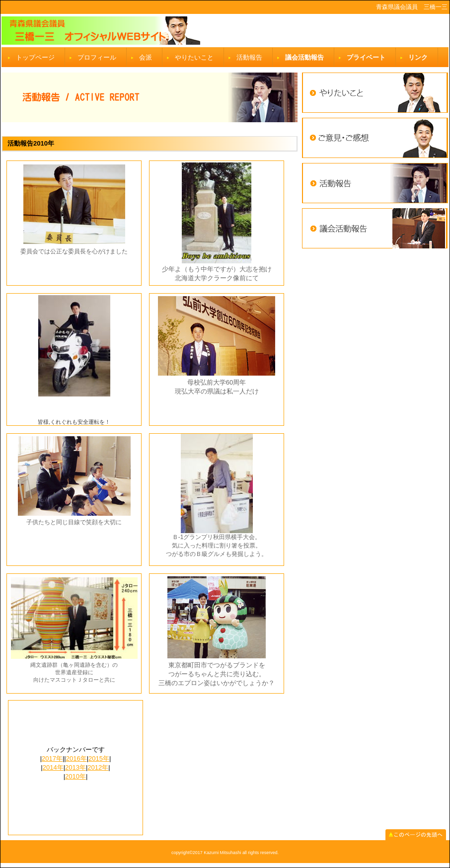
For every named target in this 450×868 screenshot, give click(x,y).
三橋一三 (225, 31)
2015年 (99, 758)
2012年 (98, 767)
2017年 (52, 758)
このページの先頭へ (416, 835)
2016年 (76, 758)
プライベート (366, 57)
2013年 (75, 767)
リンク (418, 57)
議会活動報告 (304, 57)
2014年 (53, 767)
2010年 (75, 776)
